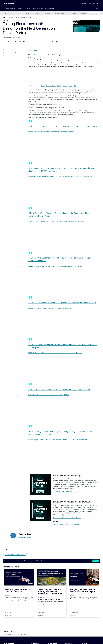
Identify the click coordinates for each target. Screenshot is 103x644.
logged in (13, 634)
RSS (75, 86)
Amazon (61, 524)
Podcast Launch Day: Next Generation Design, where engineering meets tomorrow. (63, 126)
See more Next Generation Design (63, 491)
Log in (81, 3)
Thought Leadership (60, 13)
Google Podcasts (51, 86)
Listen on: (5, 56)
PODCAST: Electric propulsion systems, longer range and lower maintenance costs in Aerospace (55, 353)
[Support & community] (91, 3)
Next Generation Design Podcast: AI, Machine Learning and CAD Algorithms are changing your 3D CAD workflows (60, 176)
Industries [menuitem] (27, 8)
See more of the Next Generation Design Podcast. (67, 518)
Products (27, 13)
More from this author (25, 538)
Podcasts (48, 13)
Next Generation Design (9, 50)
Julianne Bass (34, 50)
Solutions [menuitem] (20, 8)
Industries (37, 13)
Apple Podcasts (74, 524)
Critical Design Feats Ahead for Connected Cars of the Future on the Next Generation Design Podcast (57, 221)
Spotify (59, 86)
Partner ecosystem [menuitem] (38, 8)
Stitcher (65, 86)
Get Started (95, 561)
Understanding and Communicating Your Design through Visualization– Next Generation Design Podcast (58, 440)
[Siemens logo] (9, 3)
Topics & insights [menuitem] (50, 8)
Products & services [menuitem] (9, 8)
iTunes (43, 86)
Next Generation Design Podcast (11, 53)
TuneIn (70, 86)
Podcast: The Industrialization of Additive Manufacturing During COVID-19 (59, 389)
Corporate (73, 13)
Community (83, 13)
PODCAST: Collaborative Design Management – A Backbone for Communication (62, 303)
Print (53, 41)
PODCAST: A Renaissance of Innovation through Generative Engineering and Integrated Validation (56, 266)
